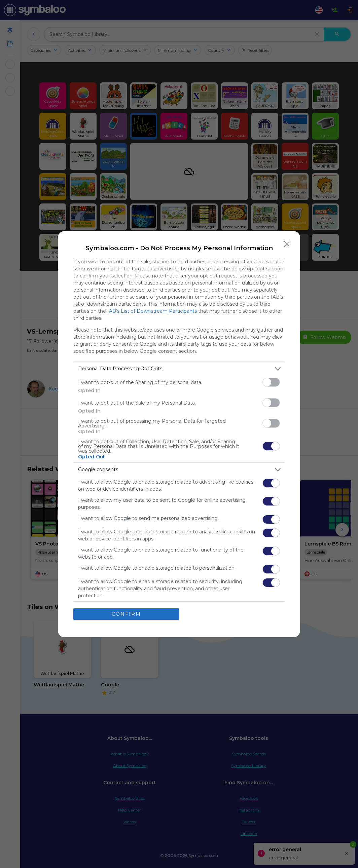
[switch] (271, 382)
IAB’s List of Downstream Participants (152, 311)
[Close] (287, 244)
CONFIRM (126, 614)
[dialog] (179, 434)
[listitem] (179, 369)
